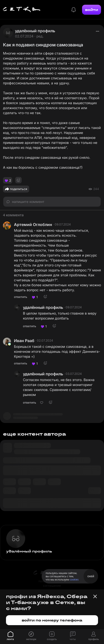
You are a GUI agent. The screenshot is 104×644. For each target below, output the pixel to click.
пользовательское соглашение (52, 583)
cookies (74, 580)
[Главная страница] (22, 10)
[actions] (98, 31)
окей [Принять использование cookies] (91, 576)
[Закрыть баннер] (95, 596)
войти (92, 10)
